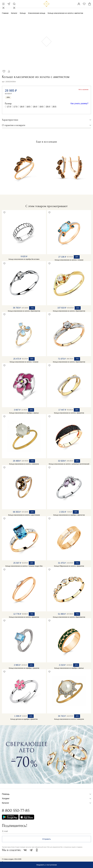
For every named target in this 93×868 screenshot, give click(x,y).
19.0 (35, 107)
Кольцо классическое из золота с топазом (69, 260)
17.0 (9, 107)
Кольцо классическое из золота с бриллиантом (24, 311)
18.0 (22, 107)
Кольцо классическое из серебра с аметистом (69, 515)
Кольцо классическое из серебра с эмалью (24, 413)
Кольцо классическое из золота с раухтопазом (24, 515)
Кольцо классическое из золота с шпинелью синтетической (69, 464)
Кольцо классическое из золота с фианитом (69, 413)
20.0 (48, 107)
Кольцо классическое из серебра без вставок (24, 259)
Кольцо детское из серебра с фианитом (24, 719)
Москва (9, 4)
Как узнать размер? (79, 103)
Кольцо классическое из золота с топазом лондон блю (24, 566)
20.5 (54, 107)
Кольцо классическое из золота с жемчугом (24, 464)
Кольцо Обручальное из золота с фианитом (69, 566)
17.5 (15, 107)
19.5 (41, 107)
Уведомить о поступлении (46, 865)
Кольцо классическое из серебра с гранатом (24, 668)
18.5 (28, 107)
